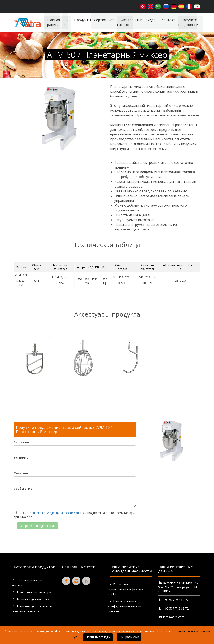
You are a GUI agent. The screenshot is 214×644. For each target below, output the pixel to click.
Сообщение (23, 489)
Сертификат (102, 20)
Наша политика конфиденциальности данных (52, 513)
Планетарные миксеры (32, 592)
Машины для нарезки (31, 599)
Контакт (168, 20)
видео (149, 20)
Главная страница (50, 22)
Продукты (79, 22)
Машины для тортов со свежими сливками (32, 609)
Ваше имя (22, 442)
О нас (63, 22)
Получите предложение (189, 22)
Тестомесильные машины (27, 583)
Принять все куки (98, 637)
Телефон (21, 473)
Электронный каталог (128, 22)
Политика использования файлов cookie (125, 589)
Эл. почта (21, 458)
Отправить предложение (38, 526)
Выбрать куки (129, 637)
